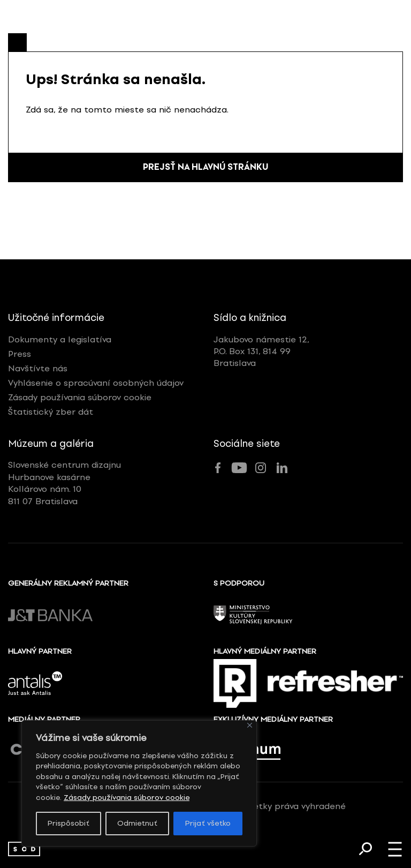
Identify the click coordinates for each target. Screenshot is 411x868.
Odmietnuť (137, 823)
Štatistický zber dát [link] (51, 412)
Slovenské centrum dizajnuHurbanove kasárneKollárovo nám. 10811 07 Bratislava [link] (64, 483)
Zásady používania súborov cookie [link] (127, 798)
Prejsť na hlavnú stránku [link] (205, 168)
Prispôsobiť (68, 823)
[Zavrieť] (250, 724)
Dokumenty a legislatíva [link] (60, 339)
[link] (24, 849)
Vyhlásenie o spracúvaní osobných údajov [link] (96, 383)
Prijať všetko (208, 823)
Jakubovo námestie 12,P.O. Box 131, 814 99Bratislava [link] (261, 351)
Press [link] (20, 354)
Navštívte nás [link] (38, 368)
